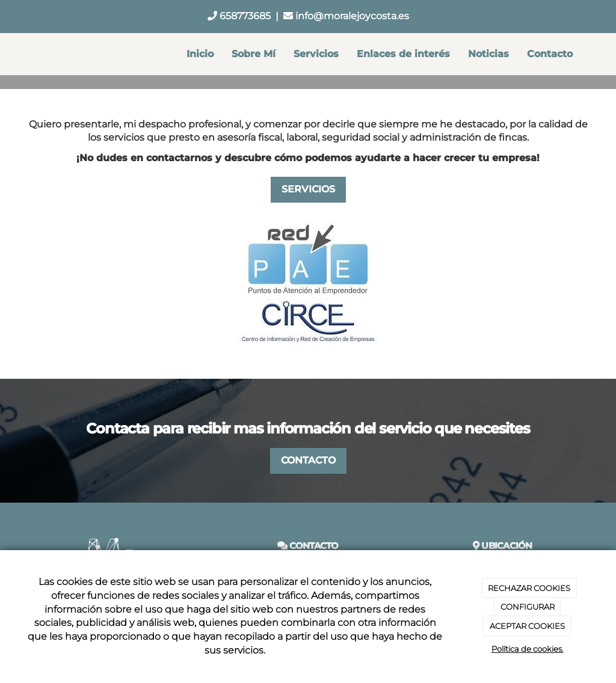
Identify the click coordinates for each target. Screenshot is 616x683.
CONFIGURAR (528, 607)
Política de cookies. (528, 649)
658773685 (239, 16)
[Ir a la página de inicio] (22, 54)
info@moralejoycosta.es (346, 16)
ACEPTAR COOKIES (527, 626)
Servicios (316, 54)
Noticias (488, 54)
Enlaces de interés (403, 54)
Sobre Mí (254, 54)
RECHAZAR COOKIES (529, 588)
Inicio (200, 54)
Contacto (550, 54)
